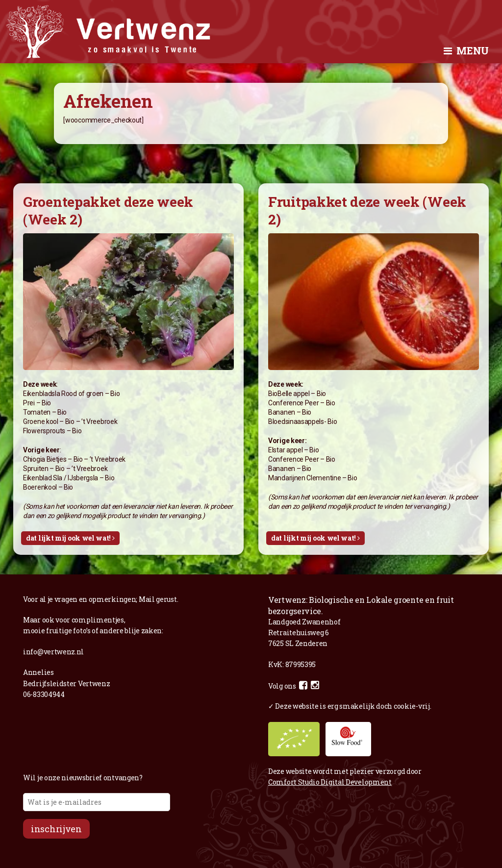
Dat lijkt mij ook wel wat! (70, 538)
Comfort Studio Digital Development (330, 782)
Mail (147, 599)
